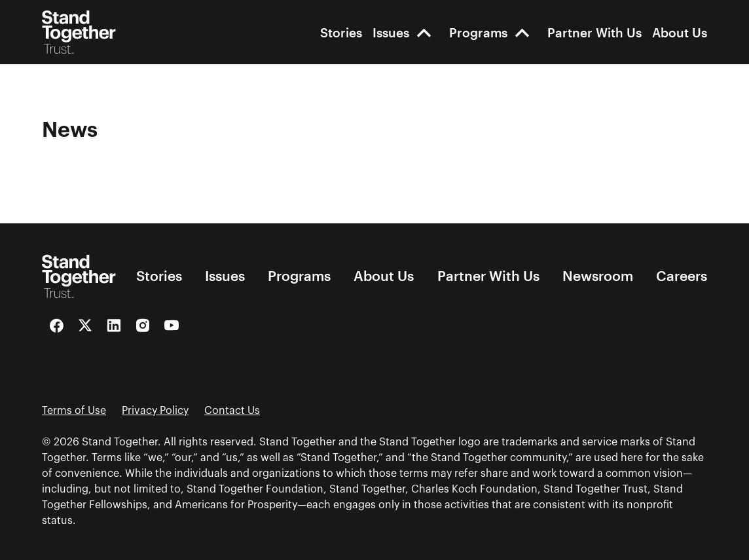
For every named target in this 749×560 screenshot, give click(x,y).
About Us (680, 32)
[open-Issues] (424, 32)
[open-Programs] (522, 32)
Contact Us (232, 411)
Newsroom (598, 276)
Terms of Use (74, 411)
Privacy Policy (155, 411)
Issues (391, 32)
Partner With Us (594, 32)
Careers (682, 276)
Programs (478, 32)
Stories (341, 32)
